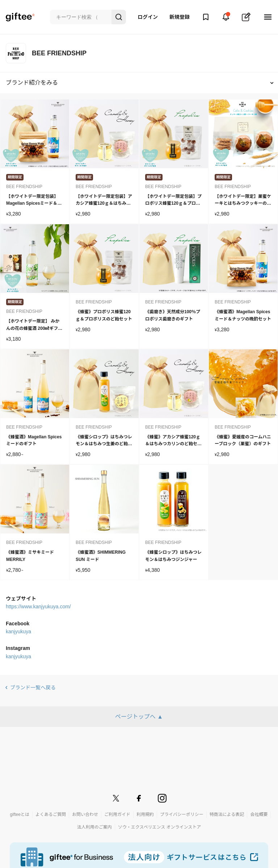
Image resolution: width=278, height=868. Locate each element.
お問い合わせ (85, 814)
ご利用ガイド (117, 814)
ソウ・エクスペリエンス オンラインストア (160, 827)
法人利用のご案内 (94, 827)
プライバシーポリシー (182, 814)
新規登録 (180, 17)
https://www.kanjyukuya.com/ (38, 607)
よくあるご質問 (51, 814)
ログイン (148, 17)
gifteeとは (20, 814)
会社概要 (259, 814)
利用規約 (145, 814)
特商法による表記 (227, 814)
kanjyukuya (18, 631)
